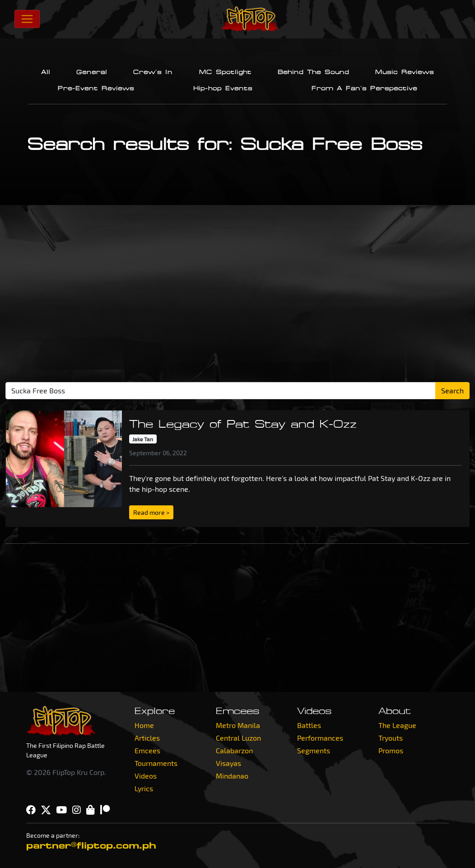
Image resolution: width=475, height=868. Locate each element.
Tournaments (156, 763)
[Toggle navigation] (27, 19)
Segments (314, 750)
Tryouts (391, 738)
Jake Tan (143, 439)
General (92, 72)
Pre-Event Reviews (96, 89)
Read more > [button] (151, 512)
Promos (391, 750)
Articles (147, 738)
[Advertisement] (240, 297)
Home (144, 725)
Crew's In (153, 72)
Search (452, 390)
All (46, 72)
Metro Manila (238, 725)
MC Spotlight (225, 72)
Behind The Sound (313, 72)
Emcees (147, 750)
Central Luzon (238, 738)
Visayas (228, 763)
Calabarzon (234, 750)
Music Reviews (405, 72)
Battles (309, 725)
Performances (320, 738)
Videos (146, 776)
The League (397, 725)
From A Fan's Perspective (364, 89)
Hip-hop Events (223, 89)
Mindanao (232, 776)
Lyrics (144, 788)
